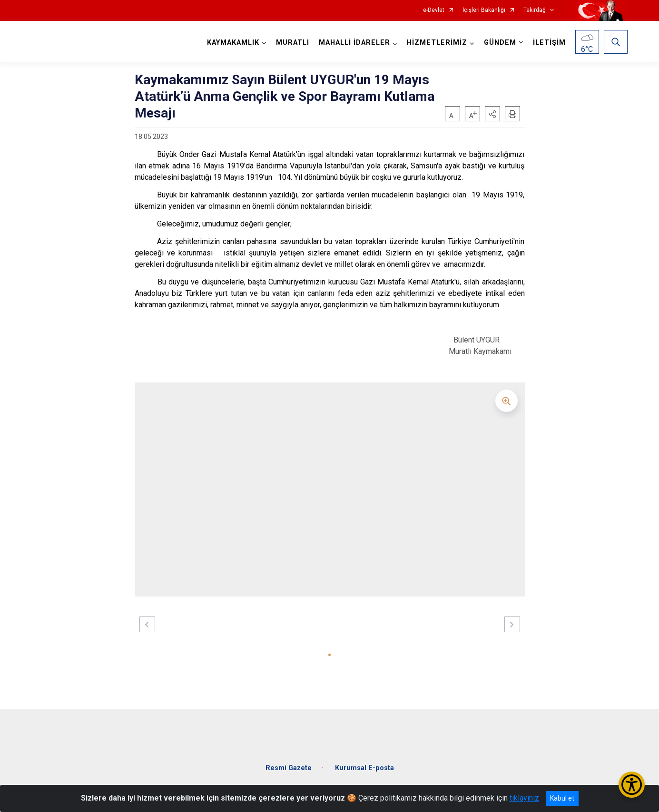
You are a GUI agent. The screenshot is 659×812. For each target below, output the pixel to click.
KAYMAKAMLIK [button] (231, 43)
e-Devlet (434, 10)
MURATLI (291, 43)
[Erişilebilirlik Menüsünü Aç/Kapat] (632, 785)
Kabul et (562, 798)
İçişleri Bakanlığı (484, 10)
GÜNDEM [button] (498, 43)
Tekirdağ (535, 10)
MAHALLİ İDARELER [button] (353, 43)
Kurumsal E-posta (364, 762)
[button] (492, 114)
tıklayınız (524, 798)
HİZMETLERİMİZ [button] (435, 43)
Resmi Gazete (289, 762)
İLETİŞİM (547, 43)
